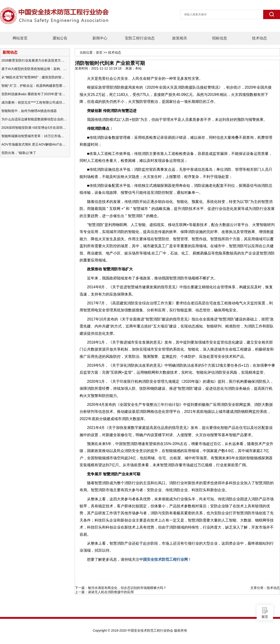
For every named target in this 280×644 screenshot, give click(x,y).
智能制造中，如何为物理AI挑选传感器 (29, 111)
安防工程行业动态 (140, 38)
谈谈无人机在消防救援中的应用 (111, 592)
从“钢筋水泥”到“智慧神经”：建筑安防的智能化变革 (34, 77)
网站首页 (20, 38)
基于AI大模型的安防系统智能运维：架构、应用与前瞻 (34, 69)
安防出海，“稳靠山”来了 (19, 153)
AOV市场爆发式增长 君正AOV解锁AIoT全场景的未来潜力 (34, 144)
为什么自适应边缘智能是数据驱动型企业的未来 (34, 119)
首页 (99, 52)
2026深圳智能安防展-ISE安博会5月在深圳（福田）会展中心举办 (34, 128)
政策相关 (180, 38)
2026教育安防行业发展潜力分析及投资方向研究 (34, 60)
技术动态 (259, 38)
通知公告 (60, 38)
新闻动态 (10, 52)
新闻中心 (100, 38)
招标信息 (220, 38)
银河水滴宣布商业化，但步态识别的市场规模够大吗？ (127, 588)
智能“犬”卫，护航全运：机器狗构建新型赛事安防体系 (34, 86)
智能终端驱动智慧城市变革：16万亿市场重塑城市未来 (34, 136)
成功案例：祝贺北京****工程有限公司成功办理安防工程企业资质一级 (34, 102)
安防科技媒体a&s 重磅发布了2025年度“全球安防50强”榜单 (34, 94)
